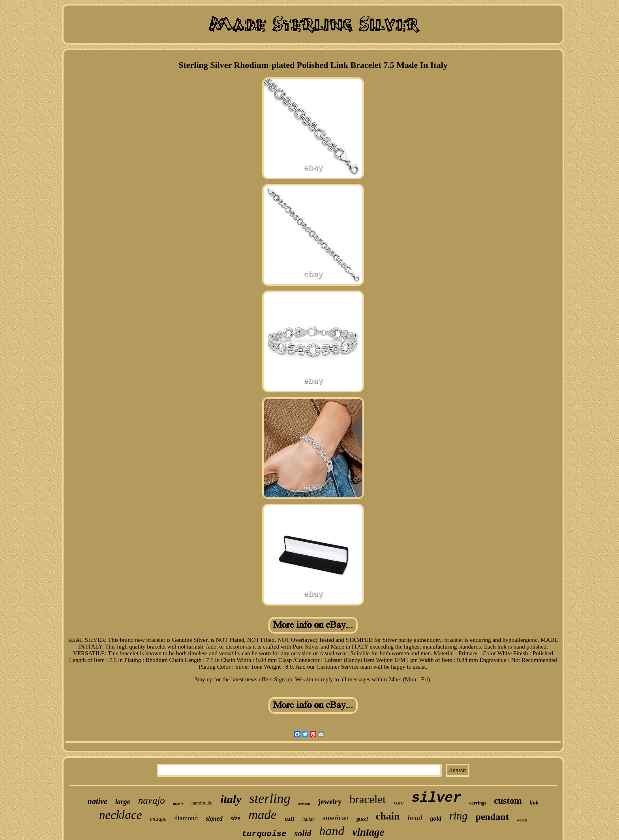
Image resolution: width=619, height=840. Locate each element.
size (236, 818)
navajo (152, 800)
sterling (270, 798)
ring (459, 816)
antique (158, 819)
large (123, 802)
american (336, 818)
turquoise (264, 834)
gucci (362, 819)
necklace (120, 815)
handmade (202, 803)
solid (303, 833)
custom (508, 801)
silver (437, 798)
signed (214, 818)
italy (231, 799)
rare (399, 802)
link (534, 803)
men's (178, 804)
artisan (304, 804)
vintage (369, 832)
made (262, 815)
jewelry (330, 802)
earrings (478, 803)
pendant (492, 817)
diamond (186, 818)
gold (435, 818)
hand (332, 831)
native (98, 801)
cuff (290, 819)
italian (309, 819)
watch (522, 820)
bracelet (368, 799)
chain (388, 816)
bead (415, 818)
